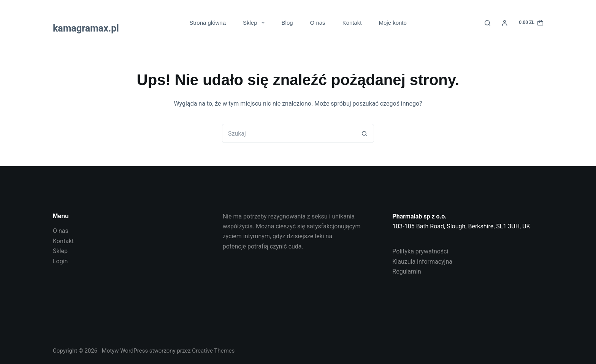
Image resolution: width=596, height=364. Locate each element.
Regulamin (407, 271)
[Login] (505, 23)
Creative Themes (213, 351)
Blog (287, 23)
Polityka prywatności (420, 251)
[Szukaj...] (288, 133)
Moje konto (393, 23)
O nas (318, 23)
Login (60, 261)
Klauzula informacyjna (422, 262)
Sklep (255, 23)
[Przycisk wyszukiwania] (365, 133)
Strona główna (208, 23)
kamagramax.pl (86, 28)
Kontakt (352, 23)
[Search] (487, 23)
